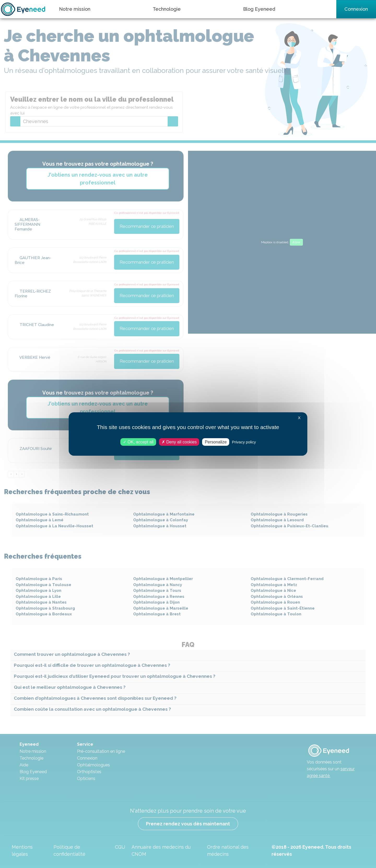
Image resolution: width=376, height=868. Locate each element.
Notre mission (75, 9)
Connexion (356, 9)
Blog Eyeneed (259, 9)
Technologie (167, 9)
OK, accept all (138, 442)
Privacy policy (244, 442)
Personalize (216, 442)
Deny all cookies (179, 442)
